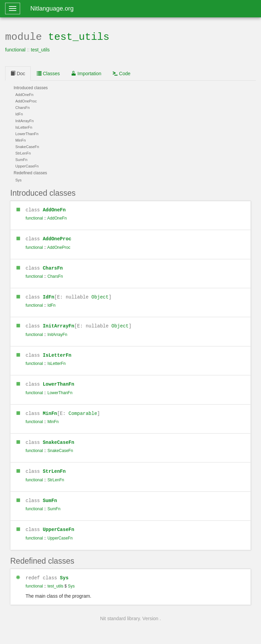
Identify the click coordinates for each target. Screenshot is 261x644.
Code (121, 73)
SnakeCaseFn (58, 439)
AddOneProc (57, 237)
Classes (48, 73)
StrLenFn (54, 467)
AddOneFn (54, 209)
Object (100, 295)
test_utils (79, 36)
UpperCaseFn (58, 525)
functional (15, 49)
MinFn (50, 410)
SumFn (50, 496)
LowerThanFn (58, 381)
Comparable (83, 410)
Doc (18, 73)
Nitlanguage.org (52, 9)
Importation (86, 73)
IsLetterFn (57, 352)
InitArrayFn (58, 324)
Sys (64, 573)
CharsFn (53, 266)
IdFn (48, 295)
